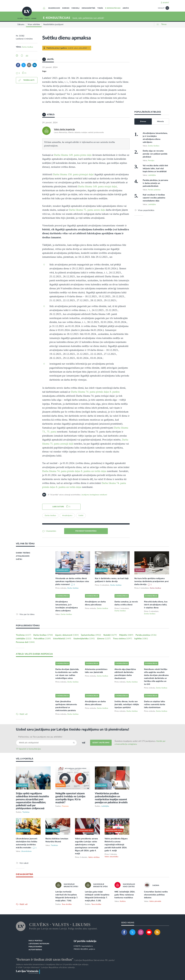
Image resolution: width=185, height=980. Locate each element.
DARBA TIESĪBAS (23, 553)
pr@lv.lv (92, 949)
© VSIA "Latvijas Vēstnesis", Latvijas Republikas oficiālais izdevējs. (46, 967)
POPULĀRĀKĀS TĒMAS (28, 626)
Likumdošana (26, 851)
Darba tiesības (28, 47)
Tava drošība (67, 904)
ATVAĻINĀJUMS (23, 556)
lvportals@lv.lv (87, 946)
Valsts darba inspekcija (64, 129)
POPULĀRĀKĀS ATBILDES (148, 112)
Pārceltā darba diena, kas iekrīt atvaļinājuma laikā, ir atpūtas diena (156, 605)
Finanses (65, 806)
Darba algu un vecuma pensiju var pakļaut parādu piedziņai (155, 154)
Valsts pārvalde (155, 901)
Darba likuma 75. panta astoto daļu (87, 210)
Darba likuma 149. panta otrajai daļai (98, 186)
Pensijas (151, 161)
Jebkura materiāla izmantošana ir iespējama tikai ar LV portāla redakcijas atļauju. (52, 964)
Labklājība (152, 175)
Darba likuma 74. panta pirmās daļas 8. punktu (95, 392)
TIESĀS (100, 8)
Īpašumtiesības (91, 635)
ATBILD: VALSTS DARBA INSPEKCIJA (34, 654)
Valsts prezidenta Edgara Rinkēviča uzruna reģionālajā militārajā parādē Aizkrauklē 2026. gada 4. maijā (116, 845)
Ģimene (104, 639)
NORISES (66, 8)
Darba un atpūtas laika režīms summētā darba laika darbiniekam (155, 705)
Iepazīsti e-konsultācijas (30, 749)
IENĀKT (166, 3)
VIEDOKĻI (75, 8)
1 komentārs (51, 531)
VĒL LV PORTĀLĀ (25, 759)
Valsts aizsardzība (111, 857)
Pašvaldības (42, 639)
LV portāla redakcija (85, 941)
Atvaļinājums (67, 516)
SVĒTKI (19, 559)
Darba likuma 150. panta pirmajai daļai (73, 174)
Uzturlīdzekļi (62, 639)
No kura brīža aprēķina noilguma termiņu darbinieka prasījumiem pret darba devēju (152, 581)
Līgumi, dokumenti (67, 635)
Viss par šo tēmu (27, 614)
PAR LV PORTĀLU (36, 941)
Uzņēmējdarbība (84, 639)
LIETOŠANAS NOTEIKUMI (39, 944)
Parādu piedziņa (154, 190)
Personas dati (25, 642)
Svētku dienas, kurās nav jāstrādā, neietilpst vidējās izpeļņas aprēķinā (127, 705)
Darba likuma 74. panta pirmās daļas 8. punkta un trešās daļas (74, 471)
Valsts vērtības (94, 857)
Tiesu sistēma (122, 639)
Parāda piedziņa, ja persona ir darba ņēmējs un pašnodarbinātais (155, 183)
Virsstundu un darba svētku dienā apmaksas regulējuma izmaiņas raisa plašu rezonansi (72, 581)
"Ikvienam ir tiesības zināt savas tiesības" (45, 960)
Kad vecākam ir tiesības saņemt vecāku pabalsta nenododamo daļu (154, 198)
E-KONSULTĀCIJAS (113, 8)
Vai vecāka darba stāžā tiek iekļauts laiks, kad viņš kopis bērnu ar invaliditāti (155, 169)
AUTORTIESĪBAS (35, 950)
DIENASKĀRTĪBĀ (88, 8)
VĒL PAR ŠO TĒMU (25, 544)
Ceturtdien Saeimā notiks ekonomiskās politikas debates (156, 895)
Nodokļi (110, 635)
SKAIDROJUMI (54, 8)
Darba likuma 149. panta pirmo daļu (73, 155)
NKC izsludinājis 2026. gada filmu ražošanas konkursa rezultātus (125, 895)
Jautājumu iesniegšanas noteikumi (94, 495)
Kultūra (123, 901)
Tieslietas (23, 635)
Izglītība (141, 639)
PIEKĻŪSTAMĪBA (35, 947)
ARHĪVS (126, 8)
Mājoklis (126, 635)
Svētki (81, 516)
